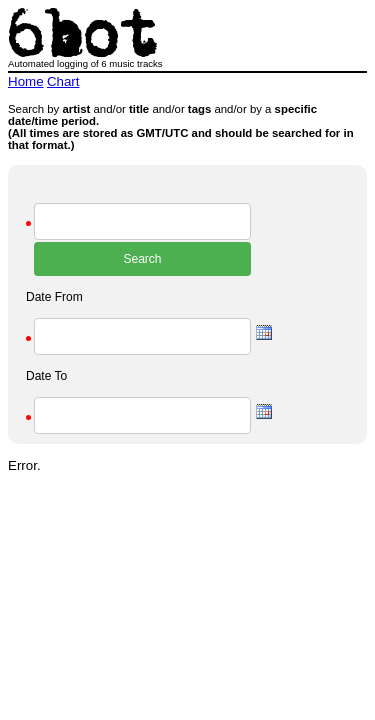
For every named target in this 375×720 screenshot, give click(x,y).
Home (26, 81)
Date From (54, 297)
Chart (63, 81)
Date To (46, 376)
